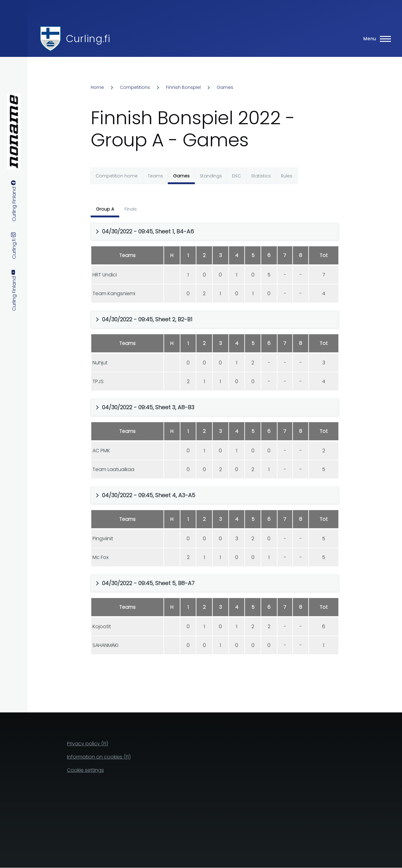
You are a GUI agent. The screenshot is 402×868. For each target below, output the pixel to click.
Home (97, 87)
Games (225, 87)
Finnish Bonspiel (183, 87)
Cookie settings (85, 770)
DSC (236, 176)
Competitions (135, 87)
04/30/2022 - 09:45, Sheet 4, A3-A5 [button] (149, 495)
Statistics (261, 176)
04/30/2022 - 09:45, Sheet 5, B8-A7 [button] (148, 583)
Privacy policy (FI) (88, 744)
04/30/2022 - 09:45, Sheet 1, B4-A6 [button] (148, 231)
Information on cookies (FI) (99, 757)
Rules (287, 176)
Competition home (117, 176)
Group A (105, 209)
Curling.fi (88, 39)
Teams (155, 176)
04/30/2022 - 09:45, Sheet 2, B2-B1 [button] (147, 319)
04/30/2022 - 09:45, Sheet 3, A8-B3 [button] (148, 407)
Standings (211, 176)
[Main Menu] (375, 39)
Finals (131, 209)
